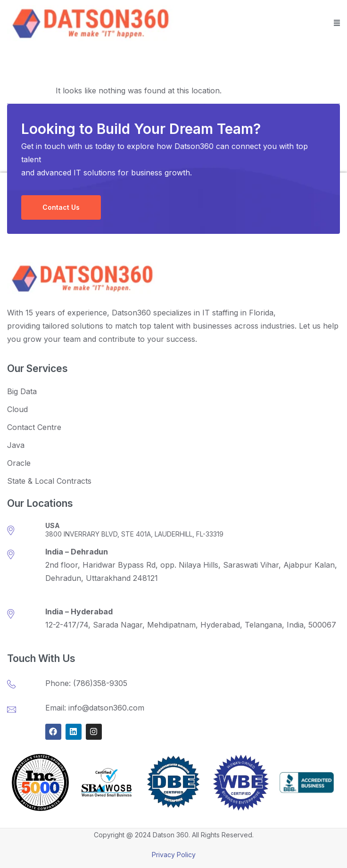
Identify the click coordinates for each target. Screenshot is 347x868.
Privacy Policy (174, 855)
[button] (337, 24)
